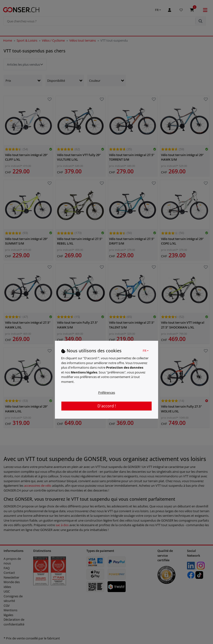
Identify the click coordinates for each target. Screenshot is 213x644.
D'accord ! (107, 406)
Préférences (107, 392)
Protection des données (125, 367)
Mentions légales (84, 372)
